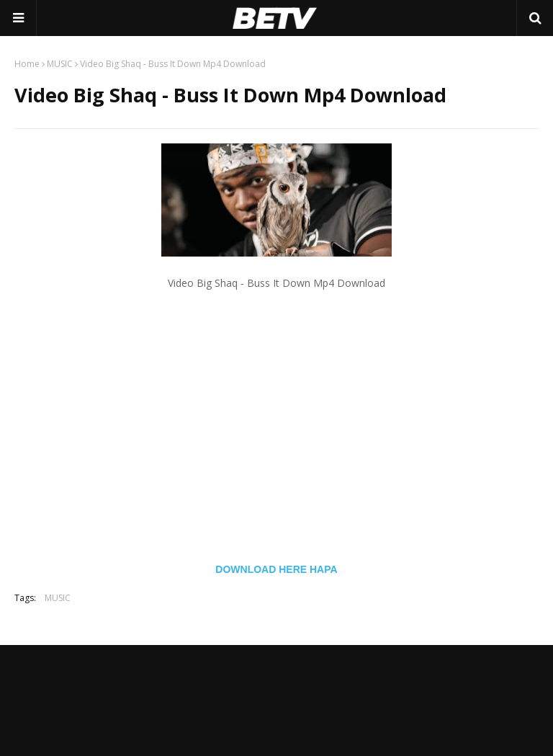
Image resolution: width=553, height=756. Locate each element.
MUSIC (60, 64)
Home (27, 64)
